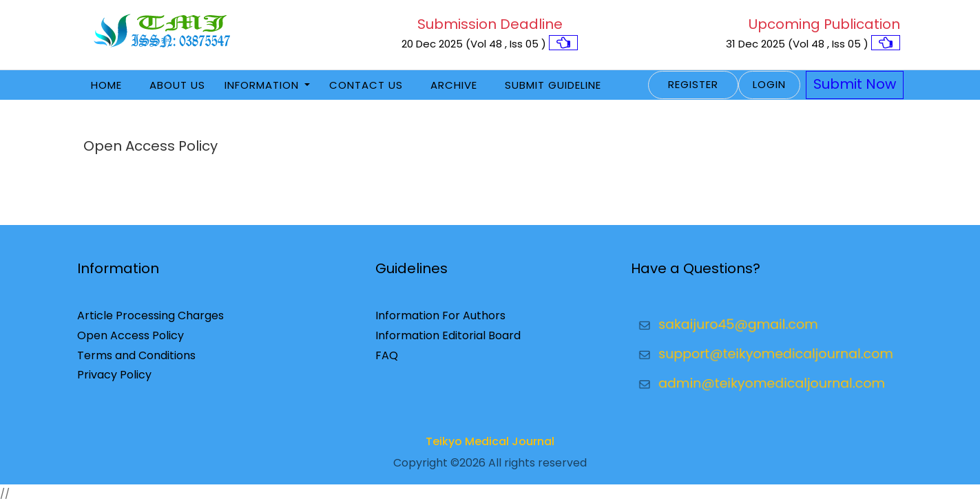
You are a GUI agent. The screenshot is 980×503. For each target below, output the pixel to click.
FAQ (387, 355)
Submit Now (855, 84)
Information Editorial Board (448, 335)
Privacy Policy (114, 375)
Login (769, 84)
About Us (177, 85)
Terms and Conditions (136, 355)
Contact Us (366, 85)
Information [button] (263, 85)
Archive (454, 85)
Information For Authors (440, 315)
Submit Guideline (553, 85)
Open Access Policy (131, 335)
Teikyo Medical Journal (490, 441)
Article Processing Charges (150, 315)
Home (106, 85)
